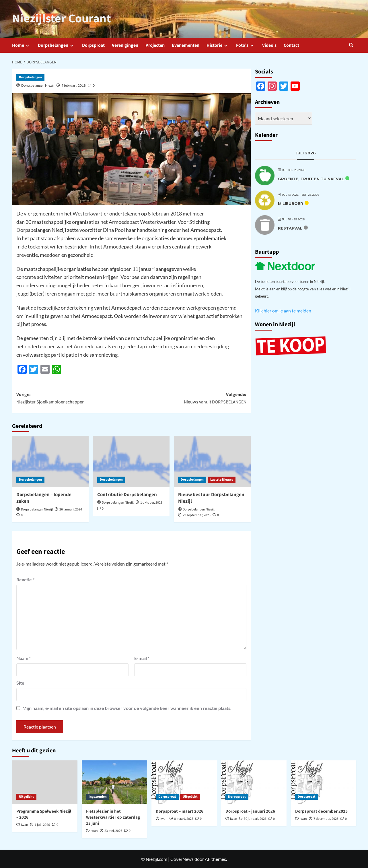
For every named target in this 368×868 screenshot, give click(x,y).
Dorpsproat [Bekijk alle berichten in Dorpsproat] (167, 796)
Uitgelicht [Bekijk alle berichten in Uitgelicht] (26, 796)
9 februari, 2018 (74, 85)
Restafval (290, 228)
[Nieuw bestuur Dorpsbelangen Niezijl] (212, 461)
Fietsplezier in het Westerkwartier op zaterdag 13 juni (113, 817)
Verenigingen (125, 45)
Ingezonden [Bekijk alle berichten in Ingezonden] (98, 796)
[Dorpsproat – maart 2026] (184, 782)
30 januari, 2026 (255, 819)
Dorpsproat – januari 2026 (250, 811)
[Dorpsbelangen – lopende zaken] (50, 461)
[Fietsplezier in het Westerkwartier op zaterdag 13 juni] (114, 782)
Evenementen (186, 45)
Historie (218, 45)
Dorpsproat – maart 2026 (180, 811)
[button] (353, 45)
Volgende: (189, 398)
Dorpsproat (93, 45)
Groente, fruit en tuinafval (311, 178)
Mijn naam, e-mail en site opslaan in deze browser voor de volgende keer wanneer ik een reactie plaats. (127, 707)
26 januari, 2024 (71, 509)
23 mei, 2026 (113, 831)
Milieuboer (291, 203)
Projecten (155, 45)
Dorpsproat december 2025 (321, 811)
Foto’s (246, 45)
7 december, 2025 (326, 819)
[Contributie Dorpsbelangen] (131, 461)
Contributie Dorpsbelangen (127, 494)
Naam (24, 658)
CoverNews (182, 858)
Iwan (25, 825)
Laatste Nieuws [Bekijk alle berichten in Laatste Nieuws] (222, 479)
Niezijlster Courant (59, 19)
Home (21, 45)
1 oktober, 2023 (151, 502)
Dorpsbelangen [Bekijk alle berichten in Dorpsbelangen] (30, 77)
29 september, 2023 (197, 515)
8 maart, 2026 (184, 819)
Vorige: (74, 398)
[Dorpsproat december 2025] (324, 782)
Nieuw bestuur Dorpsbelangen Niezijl (211, 498)
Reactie (25, 579)
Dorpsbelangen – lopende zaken (44, 498)
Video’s (269, 45)
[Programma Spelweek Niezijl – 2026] (45, 782)
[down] (27, 45)
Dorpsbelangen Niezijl (38, 85)
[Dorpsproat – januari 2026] (254, 782)
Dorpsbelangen (56, 45)
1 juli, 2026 (42, 825)
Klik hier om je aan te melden (283, 310)
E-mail (142, 658)
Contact (291, 45)
